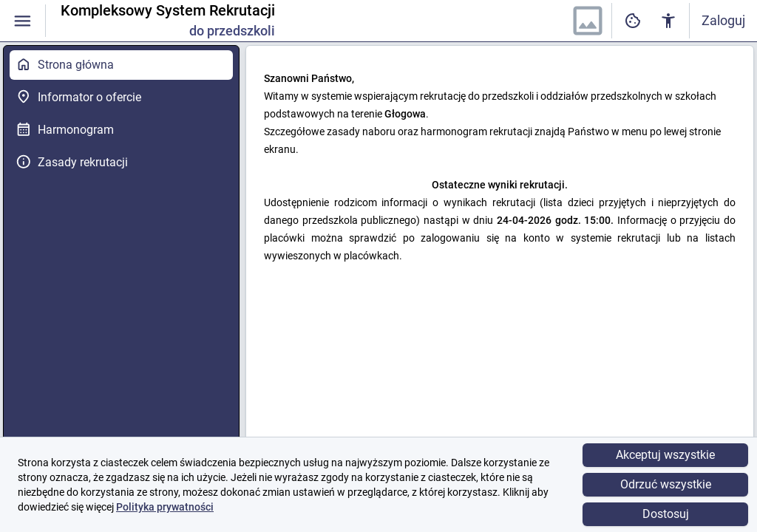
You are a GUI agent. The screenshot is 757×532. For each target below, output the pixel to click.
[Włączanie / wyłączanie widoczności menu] (23, 21)
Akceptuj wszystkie (665, 455)
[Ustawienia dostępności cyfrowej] (633, 21)
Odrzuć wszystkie (666, 484)
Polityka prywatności (165, 507)
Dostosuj (666, 514)
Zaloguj (723, 20)
